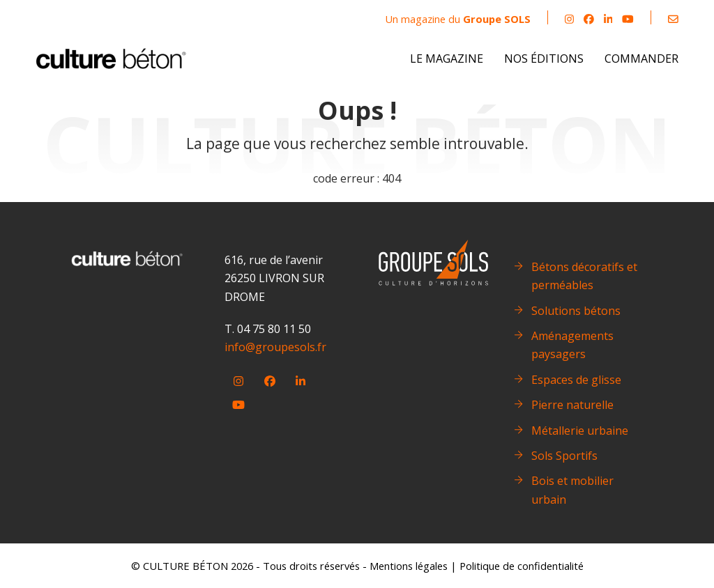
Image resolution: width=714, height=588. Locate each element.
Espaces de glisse (576, 380)
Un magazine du (458, 19)
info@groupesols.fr (275, 347)
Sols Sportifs (564, 456)
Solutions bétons (576, 311)
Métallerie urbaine (580, 431)
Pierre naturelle (572, 405)
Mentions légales (409, 566)
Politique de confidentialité (522, 566)
